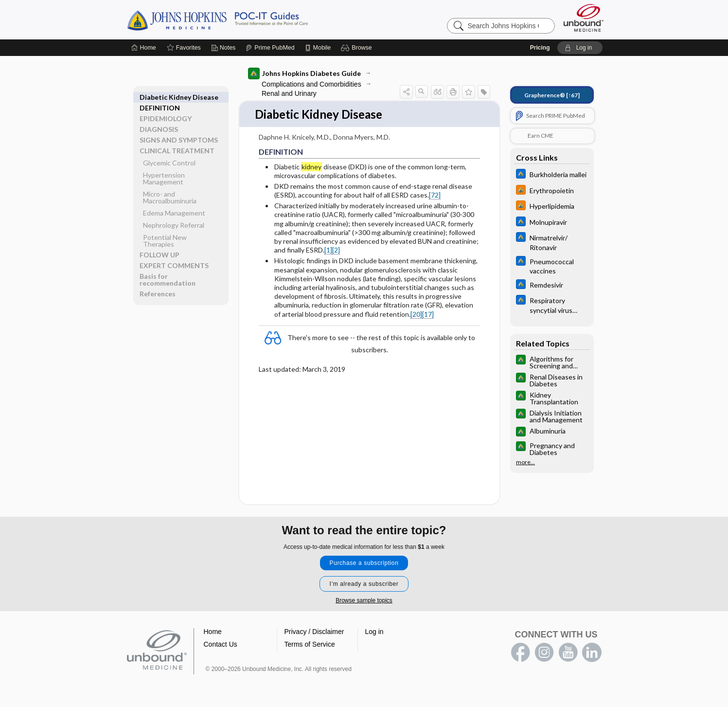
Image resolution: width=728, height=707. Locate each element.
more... (525, 462)
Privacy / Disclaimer (314, 633)
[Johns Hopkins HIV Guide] (552, 191)
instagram (544, 653)
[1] (328, 250)
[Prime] (270, 48)
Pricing (540, 48)
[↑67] (552, 95)
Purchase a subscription (364, 564)
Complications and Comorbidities (311, 84)
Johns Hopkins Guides (248, 19)
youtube (568, 653)
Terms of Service (310, 645)
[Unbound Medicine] (584, 18)
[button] (358, 48)
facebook (520, 653)
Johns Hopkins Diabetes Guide (304, 73)
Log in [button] (374, 633)
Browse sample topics (364, 601)
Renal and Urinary (289, 93)
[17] (428, 315)
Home (213, 633)
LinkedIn (592, 653)
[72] (435, 195)
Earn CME (541, 136)
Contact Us (221, 645)
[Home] (144, 48)
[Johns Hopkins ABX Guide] (552, 175)
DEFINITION (160, 97)
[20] (416, 315)
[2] (336, 250)
